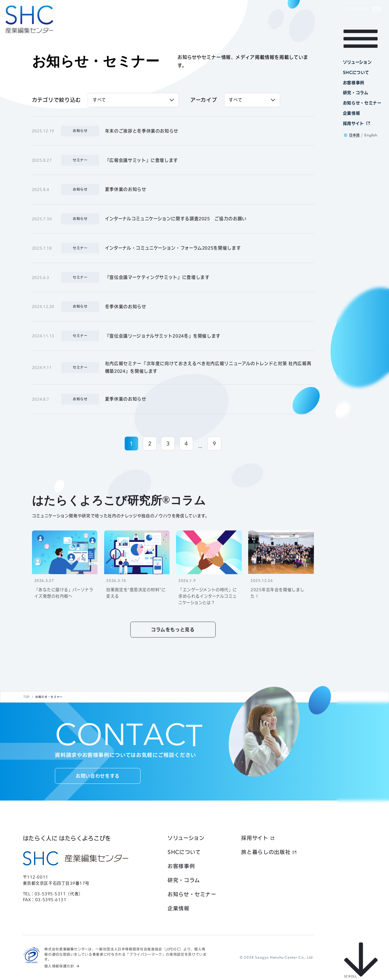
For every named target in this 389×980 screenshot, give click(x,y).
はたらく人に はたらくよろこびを (67, 838)
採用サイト (255, 838)
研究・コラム (184, 880)
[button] (363, 9)
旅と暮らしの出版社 (266, 852)
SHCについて (184, 852)
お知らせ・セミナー (192, 894)
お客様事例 (181, 866)
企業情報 (179, 908)
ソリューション (186, 838)
